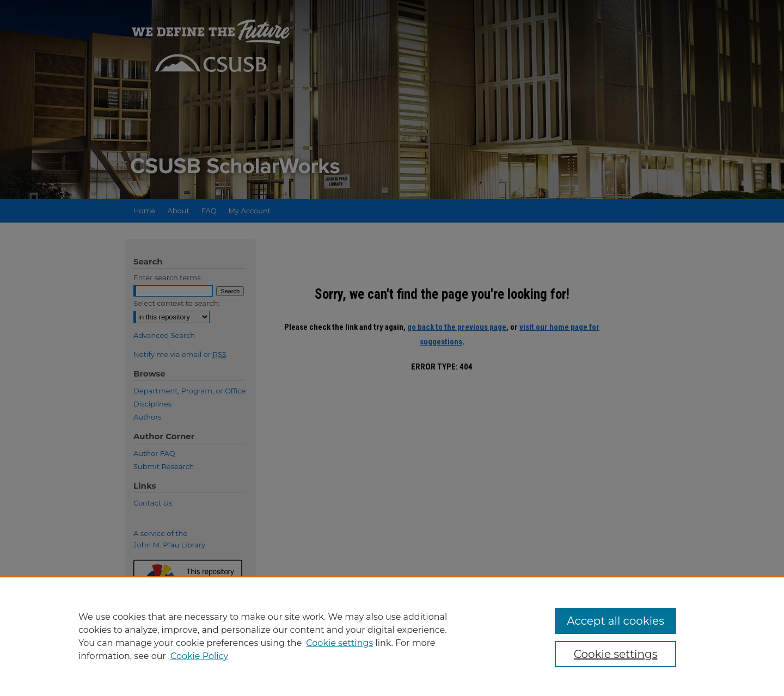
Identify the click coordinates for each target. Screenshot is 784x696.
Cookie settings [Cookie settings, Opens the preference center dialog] (616, 654)
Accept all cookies (615, 621)
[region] (392, 636)
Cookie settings (339, 643)
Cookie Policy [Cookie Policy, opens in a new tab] (199, 656)
